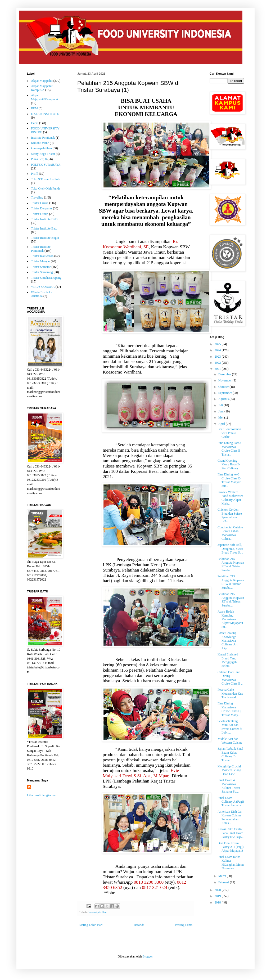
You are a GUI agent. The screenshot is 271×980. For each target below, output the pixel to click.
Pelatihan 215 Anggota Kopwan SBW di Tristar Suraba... (231, 565)
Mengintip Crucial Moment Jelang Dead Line (229, 770)
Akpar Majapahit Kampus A (42, 88)
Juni (221, 411)
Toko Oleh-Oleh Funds (46, 188)
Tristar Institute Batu (44, 228)
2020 (218, 890)
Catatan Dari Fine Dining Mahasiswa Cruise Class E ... (231, 678)
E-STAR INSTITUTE (45, 114)
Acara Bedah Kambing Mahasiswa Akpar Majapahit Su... (230, 619)
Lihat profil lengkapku (41, 795)
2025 (218, 344)
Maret (223, 876)
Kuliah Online (40, 143)
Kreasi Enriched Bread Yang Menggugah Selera (228, 660)
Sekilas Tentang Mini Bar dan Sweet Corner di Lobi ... (230, 727)
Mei (221, 417)
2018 (218, 902)
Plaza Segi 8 (39, 159)
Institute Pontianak (43, 138)
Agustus (224, 399)
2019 (218, 896)
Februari (224, 882)
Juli (221, 405)
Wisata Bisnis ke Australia (42, 294)
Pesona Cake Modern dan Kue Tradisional (230, 693)
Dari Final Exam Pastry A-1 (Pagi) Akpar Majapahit (231, 847)
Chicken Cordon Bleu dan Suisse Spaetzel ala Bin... (230, 515)
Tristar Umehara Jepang (46, 278)
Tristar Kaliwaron (42, 256)
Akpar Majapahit (42, 81)
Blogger (147, 956)
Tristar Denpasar (42, 208)
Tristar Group (40, 214)
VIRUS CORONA (43, 287)
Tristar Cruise (40, 203)
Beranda (139, 925)
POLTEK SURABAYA (46, 165)
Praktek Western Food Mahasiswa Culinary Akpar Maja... (230, 498)
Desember (225, 374)
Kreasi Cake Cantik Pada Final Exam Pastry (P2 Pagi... (231, 833)
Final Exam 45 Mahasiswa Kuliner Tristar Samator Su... (229, 786)
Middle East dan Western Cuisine (230, 741)
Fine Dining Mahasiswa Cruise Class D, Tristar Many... (229, 709)
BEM (34, 108)
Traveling (37, 197)
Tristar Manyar (40, 261)
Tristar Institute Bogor (45, 238)
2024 (218, 350)
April (222, 424)
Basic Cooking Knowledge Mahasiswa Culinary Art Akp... (227, 641)
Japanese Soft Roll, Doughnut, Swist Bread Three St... (230, 549)
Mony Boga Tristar (43, 154)
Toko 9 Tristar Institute (46, 179)
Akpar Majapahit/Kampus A (45, 97)
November (225, 380)
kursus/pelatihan (98, 912)
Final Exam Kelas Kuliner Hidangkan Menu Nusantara (231, 863)
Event (35, 123)
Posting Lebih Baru (91, 925)
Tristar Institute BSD (44, 219)
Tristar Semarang (42, 272)
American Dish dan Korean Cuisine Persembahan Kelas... (230, 817)
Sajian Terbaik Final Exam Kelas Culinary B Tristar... (230, 754)
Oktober (224, 387)
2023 (218, 357)
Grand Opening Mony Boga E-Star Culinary (229, 464)
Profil (35, 174)
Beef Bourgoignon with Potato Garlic (229, 433)
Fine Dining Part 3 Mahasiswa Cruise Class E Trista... (229, 449)
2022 (218, 363)
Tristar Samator (41, 267)
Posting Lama (184, 925)
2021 (218, 369)
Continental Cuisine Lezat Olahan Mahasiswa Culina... (230, 533)
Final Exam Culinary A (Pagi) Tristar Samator (231, 802)
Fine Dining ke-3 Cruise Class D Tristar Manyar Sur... (229, 480)
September (225, 393)
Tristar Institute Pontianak (41, 249)
